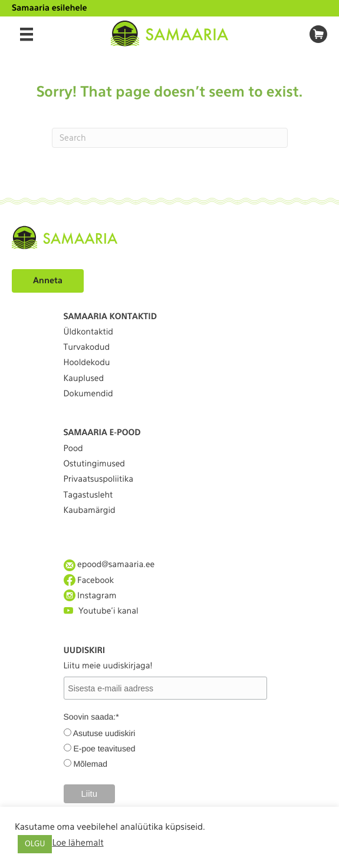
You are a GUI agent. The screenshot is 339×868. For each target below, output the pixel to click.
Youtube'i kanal (101, 611)
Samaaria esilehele (50, 8)
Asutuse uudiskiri (104, 733)
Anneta (48, 281)
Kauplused (84, 379)
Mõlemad (90, 764)
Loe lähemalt (78, 843)
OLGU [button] (35, 844)
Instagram (90, 596)
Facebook (89, 580)
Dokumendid (88, 394)
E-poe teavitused (104, 748)
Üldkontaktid (88, 332)
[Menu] (27, 34)
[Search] (170, 138)
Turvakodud (87, 347)
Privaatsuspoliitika (99, 479)
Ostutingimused (94, 464)
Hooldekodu (87, 363)
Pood (73, 449)
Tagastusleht (88, 495)
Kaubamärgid (90, 511)
